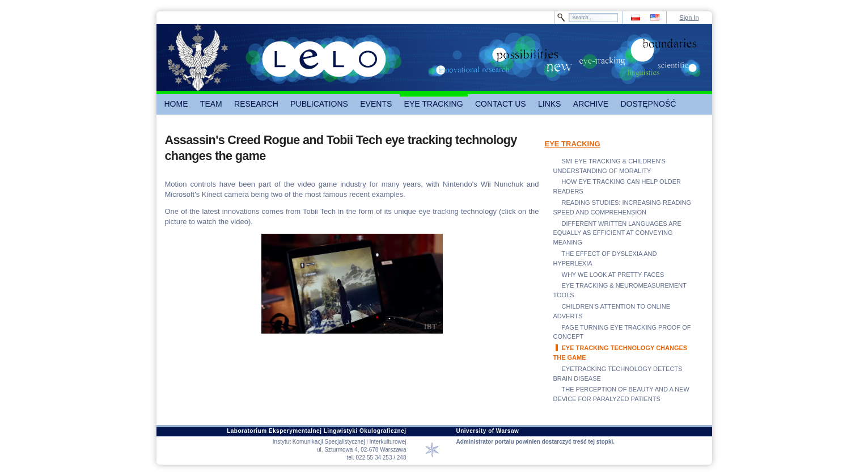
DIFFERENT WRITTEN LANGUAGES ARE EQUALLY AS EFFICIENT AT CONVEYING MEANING (617, 233)
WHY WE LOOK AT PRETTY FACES (613, 275)
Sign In (689, 18)
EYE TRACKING (573, 144)
